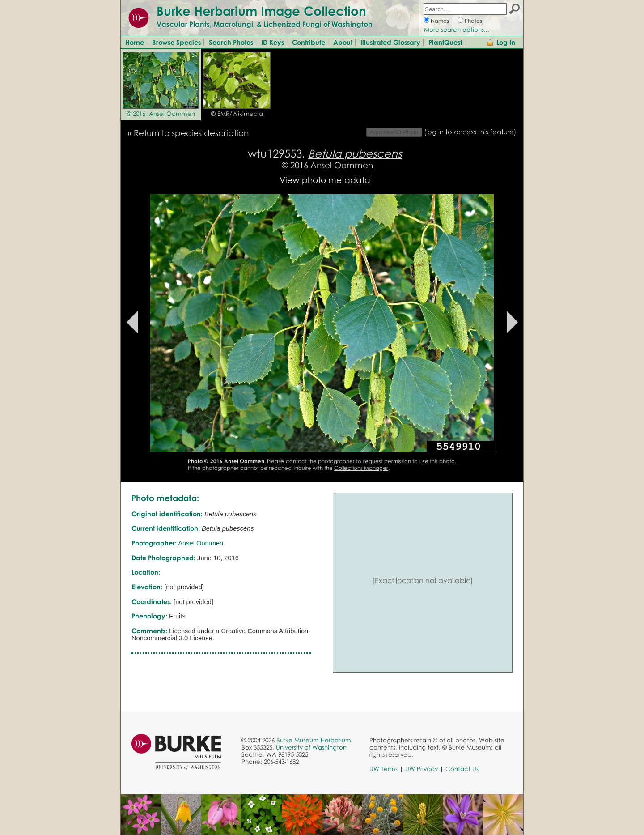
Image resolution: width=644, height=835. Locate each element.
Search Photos (231, 42)
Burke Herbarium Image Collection (261, 11)
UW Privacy (422, 769)
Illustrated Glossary (390, 42)
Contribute (309, 42)
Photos (473, 21)
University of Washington (311, 747)
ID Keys (273, 42)
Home (135, 42)
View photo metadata (325, 180)
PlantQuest (445, 42)
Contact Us (462, 769)
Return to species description (191, 133)
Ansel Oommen (342, 165)
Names (440, 21)
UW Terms (383, 769)
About (343, 42)
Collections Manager (361, 468)
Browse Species (176, 42)
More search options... (457, 30)
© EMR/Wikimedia (237, 114)
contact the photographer (320, 461)
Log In (506, 42)
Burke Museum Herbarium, (315, 740)
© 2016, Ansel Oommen (161, 114)
